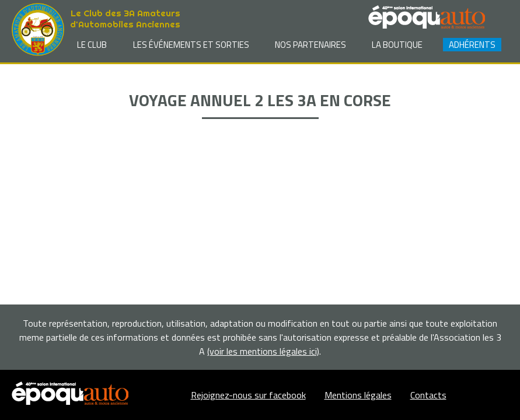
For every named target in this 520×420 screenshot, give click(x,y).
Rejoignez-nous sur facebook (248, 395)
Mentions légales (358, 395)
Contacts (428, 395)
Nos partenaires (310, 45)
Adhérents (472, 45)
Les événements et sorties (191, 45)
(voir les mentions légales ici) (263, 351)
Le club (92, 45)
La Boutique (397, 45)
